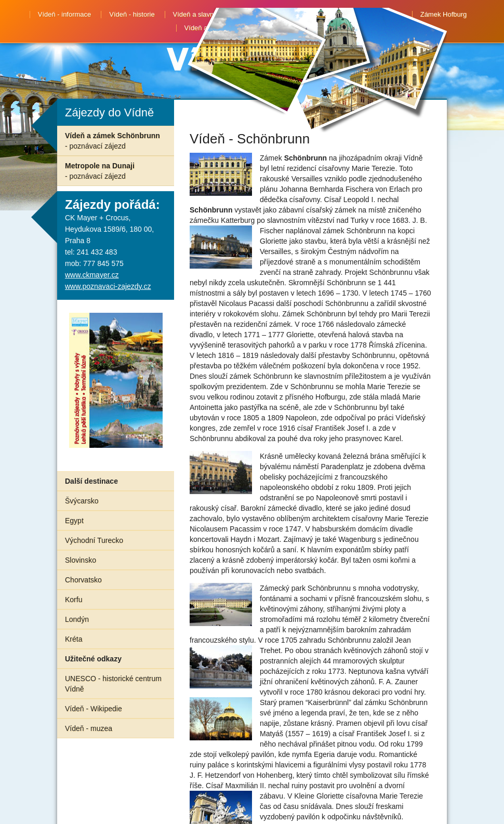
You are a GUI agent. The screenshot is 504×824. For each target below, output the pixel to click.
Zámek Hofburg (444, 15)
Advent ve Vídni (296, 28)
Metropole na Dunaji (100, 171)
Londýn (77, 619)
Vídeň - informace (65, 15)
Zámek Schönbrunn (372, 15)
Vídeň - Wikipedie (94, 709)
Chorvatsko (83, 580)
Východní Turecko (94, 540)
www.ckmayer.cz (92, 275)
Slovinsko (81, 560)
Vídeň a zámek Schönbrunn (112, 141)
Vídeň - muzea (89, 728)
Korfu (74, 600)
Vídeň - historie (132, 15)
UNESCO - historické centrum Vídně (113, 684)
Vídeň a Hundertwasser (220, 28)
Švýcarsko (82, 501)
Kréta (74, 639)
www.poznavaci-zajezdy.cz (108, 286)
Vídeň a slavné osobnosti (211, 15)
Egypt (74, 521)
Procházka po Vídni (296, 15)
